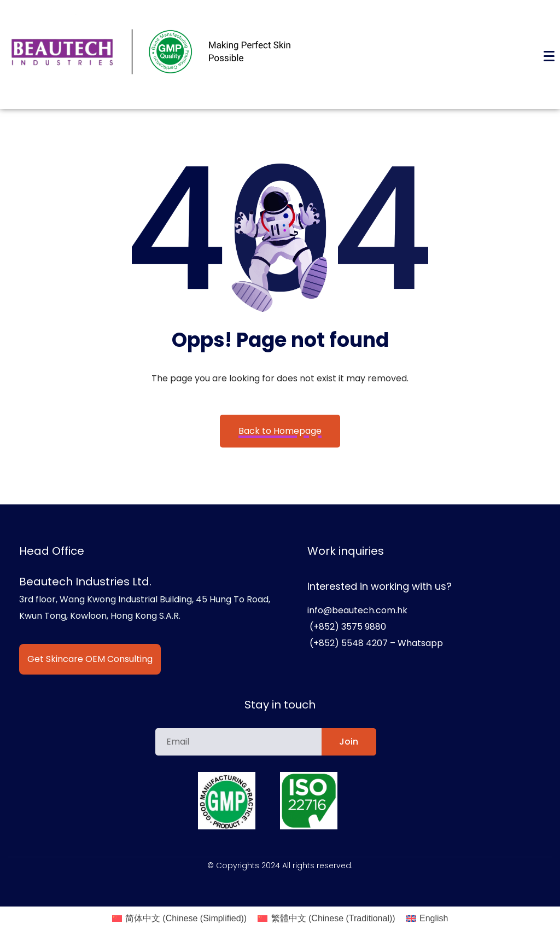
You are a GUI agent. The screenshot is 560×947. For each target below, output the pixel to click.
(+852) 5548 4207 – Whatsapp (375, 643)
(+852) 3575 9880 (347, 627)
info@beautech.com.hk (357, 610)
